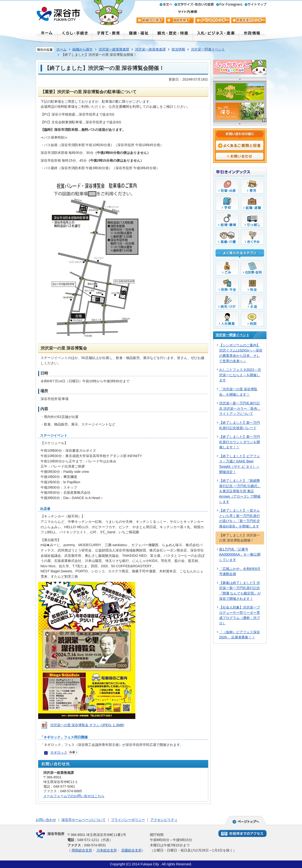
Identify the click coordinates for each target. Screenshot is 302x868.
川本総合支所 (107, 850)
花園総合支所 (131, 850)
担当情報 (178, 49)
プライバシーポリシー (128, 820)
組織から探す (83, 49)
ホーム (61, 49)
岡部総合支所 (82, 850)
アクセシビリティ (164, 820)
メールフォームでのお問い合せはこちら (74, 796)
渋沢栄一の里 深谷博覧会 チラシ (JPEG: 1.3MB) (87, 725)
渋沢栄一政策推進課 (150, 49)
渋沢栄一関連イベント (208, 49)
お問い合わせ (46, 820)
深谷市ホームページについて (84, 820)
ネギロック (59, 752)
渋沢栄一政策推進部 (114, 49)
